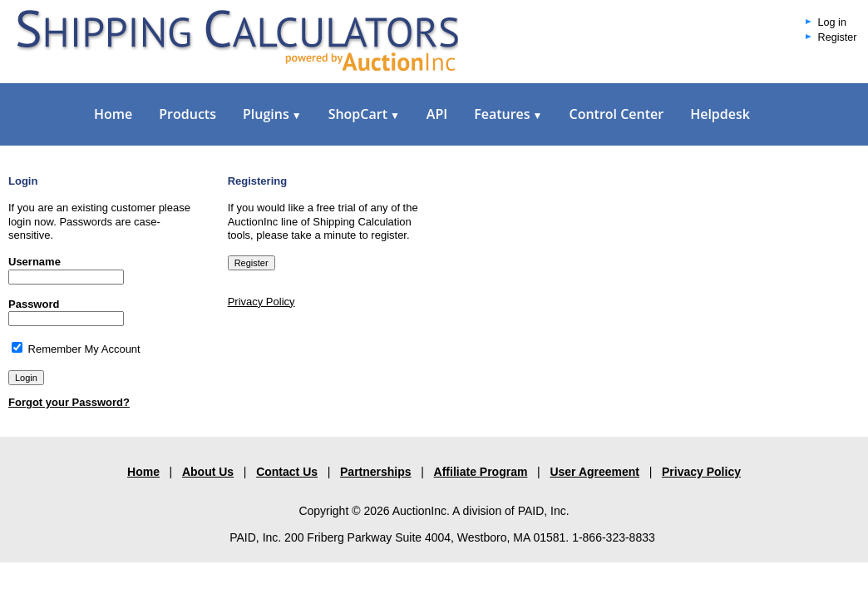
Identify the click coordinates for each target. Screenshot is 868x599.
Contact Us (287, 472)
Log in (832, 22)
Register (838, 37)
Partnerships (376, 472)
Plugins (272, 114)
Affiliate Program (481, 472)
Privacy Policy (261, 302)
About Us (208, 472)
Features (508, 114)
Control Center (616, 114)
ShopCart (364, 114)
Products (187, 114)
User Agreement (594, 472)
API (437, 114)
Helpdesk (720, 114)
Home (113, 114)
